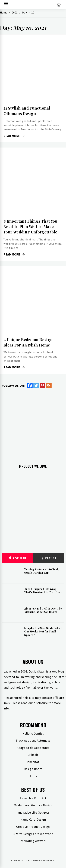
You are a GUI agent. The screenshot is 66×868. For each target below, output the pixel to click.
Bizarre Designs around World (33, 834)
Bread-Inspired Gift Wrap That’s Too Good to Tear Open (43, 591)
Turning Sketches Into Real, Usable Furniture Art (41, 571)
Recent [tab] (49, 558)
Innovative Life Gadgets (33, 812)
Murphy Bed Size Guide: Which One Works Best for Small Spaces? (43, 632)
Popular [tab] (17, 558)
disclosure (41, 703)
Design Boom (33, 769)
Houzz (33, 776)
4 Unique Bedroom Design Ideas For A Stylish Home (28, 342)
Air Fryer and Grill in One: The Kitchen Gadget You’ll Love (43, 610)
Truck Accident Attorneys (33, 741)
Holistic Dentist (33, 734)
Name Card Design (33, 819)
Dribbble (33, 755)
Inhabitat (33, 762)
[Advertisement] (33, 423)
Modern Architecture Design (33, 805)
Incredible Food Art (33, 798)
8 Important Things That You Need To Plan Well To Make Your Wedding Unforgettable (31, 226)
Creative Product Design (33, 827)
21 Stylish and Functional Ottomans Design (27, 111)
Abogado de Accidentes (33, 748)
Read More (14, 136)
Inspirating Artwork (33, 841)
